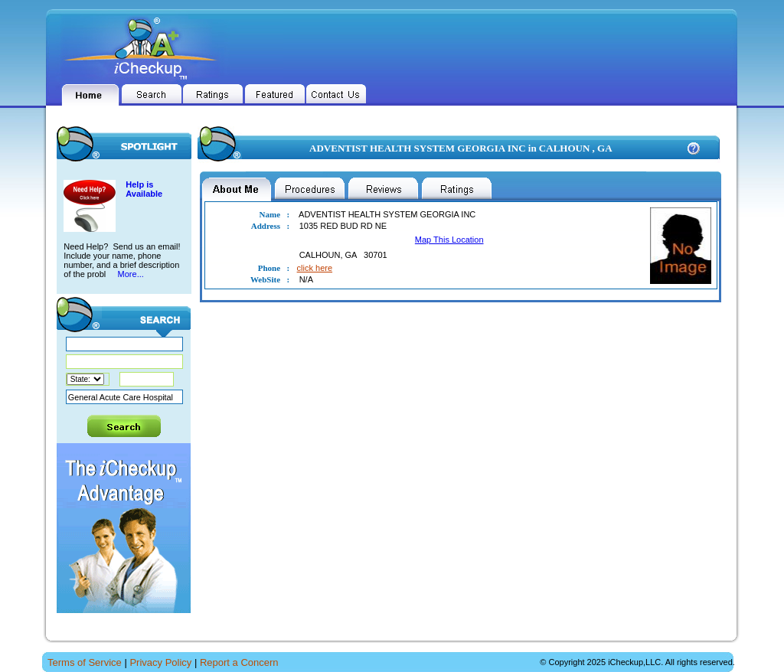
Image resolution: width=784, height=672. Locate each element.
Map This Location (449, 240)
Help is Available (144, 189)
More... (130, 274)
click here (315, 268)
